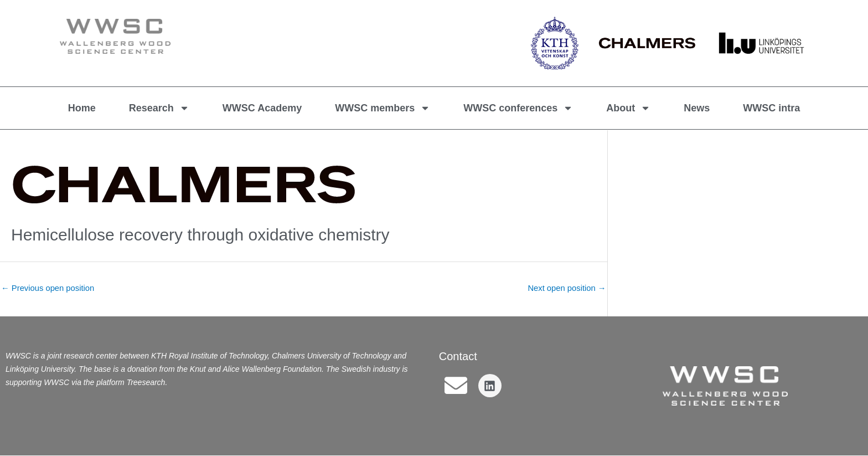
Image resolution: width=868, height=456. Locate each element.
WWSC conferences (518, 108)
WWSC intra (771, 108)
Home (82, 108)
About (628, 108)
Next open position (566, 288)
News (697, 108)
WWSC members (383, 108)
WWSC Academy (262, 108)
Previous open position (48, 288)
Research (159, 108)
